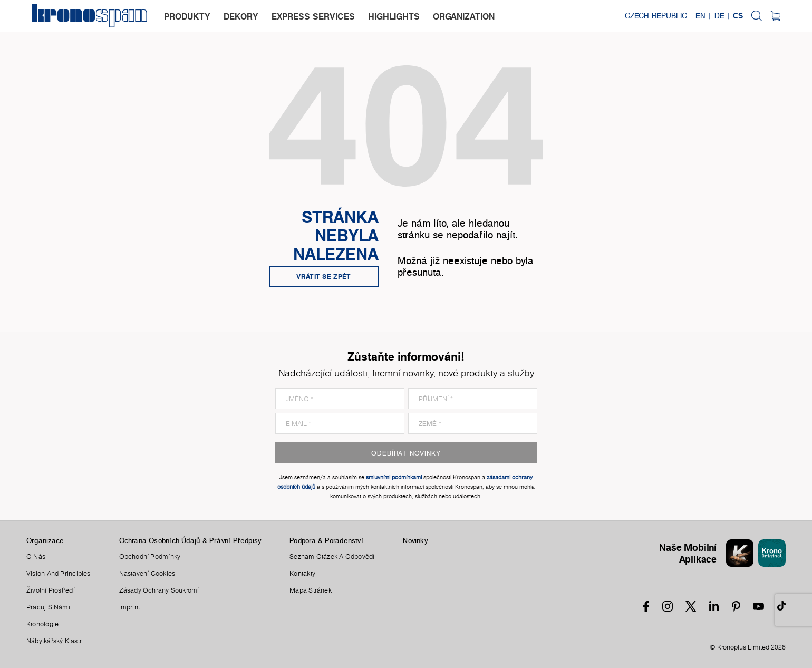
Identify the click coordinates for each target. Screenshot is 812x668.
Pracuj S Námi (48, 607)
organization (464, 16)
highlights (394, 16)
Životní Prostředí (51, 590)
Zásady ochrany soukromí (159, 590)
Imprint (130, 607)
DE (719, 16)
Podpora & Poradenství (326, 540)
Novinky (415, 540)
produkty (187, 16)
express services (313, 16)
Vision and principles (59, 574)
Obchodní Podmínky (150, 557)
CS (738, 16)
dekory (241, 16)
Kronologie (42, 624)
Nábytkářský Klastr (54, 641)
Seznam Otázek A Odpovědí (332, 557)
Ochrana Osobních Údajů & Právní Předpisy (190, 540)
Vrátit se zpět (323, 276)
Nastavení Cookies (147, 574)
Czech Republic (656, 16)
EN (700, 16)
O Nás (36, 557)
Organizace (45, 540)
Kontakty (302, 574)
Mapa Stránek (311, 590)
